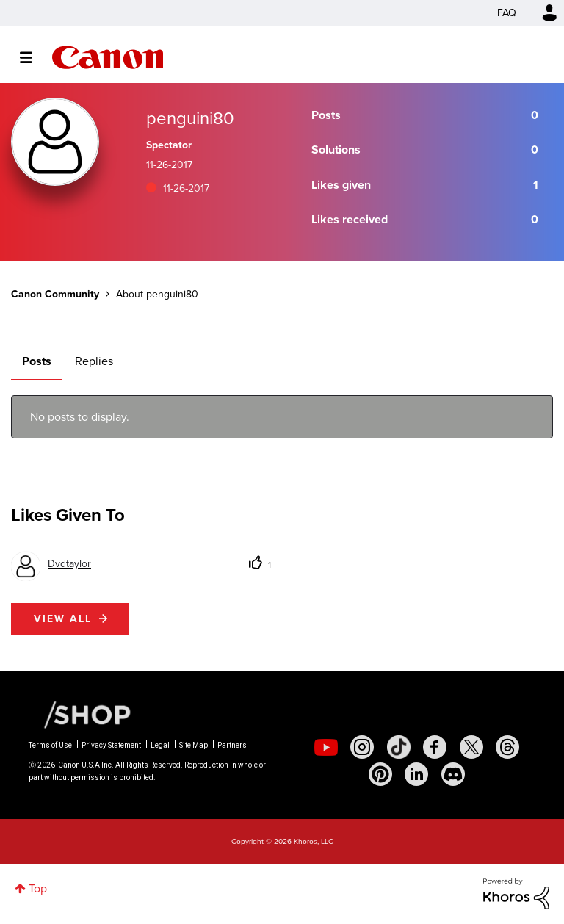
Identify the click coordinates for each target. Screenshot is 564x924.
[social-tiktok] (399, 747)
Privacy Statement (111, 745)
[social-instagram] (362, 747)
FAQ (507, 13)
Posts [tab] (37, 361)
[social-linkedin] (416, 774)
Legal (160, 745)
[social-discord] (453, 774)
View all (63, 619)
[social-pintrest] (380, 774)
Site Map (194, 745)
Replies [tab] (94, 361)
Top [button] (38, 888)
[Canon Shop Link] (80, 714)
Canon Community (108, 57)
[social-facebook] (435, 747)
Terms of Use (50, 745)
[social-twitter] (471, 747)
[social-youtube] (326, 747)
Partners (232, 745)
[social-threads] (507, 747)
